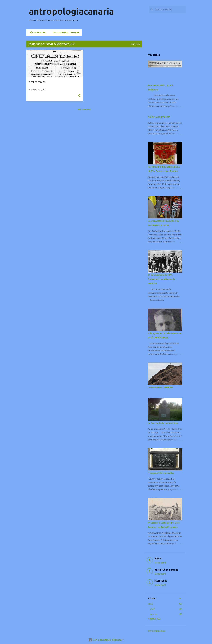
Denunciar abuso (157, 631)
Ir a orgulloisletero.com (65, 33)
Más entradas (84, 110)
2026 (150, 604)
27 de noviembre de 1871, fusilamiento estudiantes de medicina (161, 279)
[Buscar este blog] (170, 9)
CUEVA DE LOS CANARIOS (160, 387)
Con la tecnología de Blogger (106, 640)
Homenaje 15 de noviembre (161, 473)
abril (153, 609)
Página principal (37, 33)
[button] (79, 96)
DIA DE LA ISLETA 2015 (159, 117)
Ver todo (135, 44)
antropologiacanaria (71, 11)
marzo (154, 614)
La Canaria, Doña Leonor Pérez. (163, 423)
